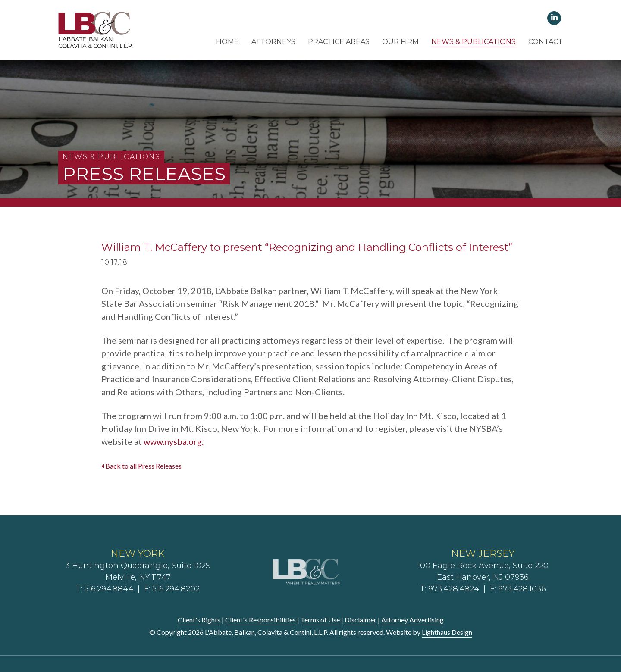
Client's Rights (199, 620)
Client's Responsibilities (260, 620)
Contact (546, 42)
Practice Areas (339, 42)
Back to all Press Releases (141, 466)
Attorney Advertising (412, 620)
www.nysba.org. (174, 441)
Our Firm (400, 42)
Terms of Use (320, 620)
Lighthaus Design (447, 632)
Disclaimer (361, 620)
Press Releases (144, 174)
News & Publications (474, 42)
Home (227, 42)
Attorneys (273, 42)
